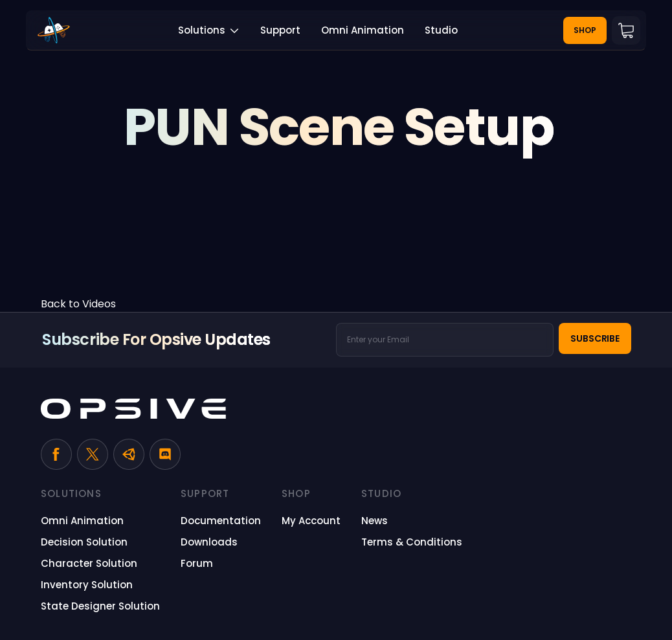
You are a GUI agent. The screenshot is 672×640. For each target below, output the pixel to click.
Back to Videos (78, 304)
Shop (585, 30)
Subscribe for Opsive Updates (156, 339)
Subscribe (595, 338)
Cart (626, 30)
